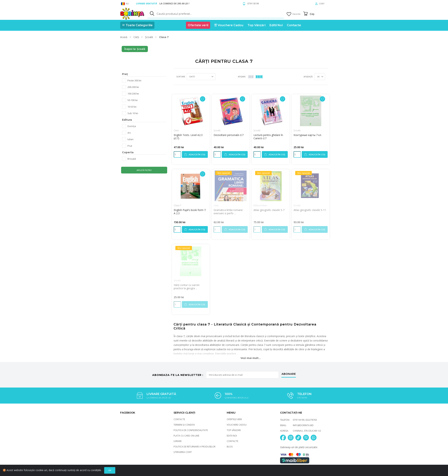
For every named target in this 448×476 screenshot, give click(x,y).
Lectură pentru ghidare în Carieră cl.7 (268, 137)
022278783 (311, 420)
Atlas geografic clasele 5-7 (269, 210)
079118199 (253, 4)
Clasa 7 (177, 205)
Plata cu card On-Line (186, 436)
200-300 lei (133, 87)
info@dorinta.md (303, 425)
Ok (110, 472)
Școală (149, 37)
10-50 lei (132, 107)
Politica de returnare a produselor (194, 447)
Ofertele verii (234, 419)
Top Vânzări (234, 430)
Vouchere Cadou (237, 425)
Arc (129, 133)
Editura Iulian (260, 205)
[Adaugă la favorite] (203, 99)
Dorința (132, 126)
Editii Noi (232, 436)
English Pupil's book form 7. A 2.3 (190, 212)
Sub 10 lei (133, 113)
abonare (289, 374)
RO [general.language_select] (125, 4)
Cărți (137, 37)
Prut (130, 146)
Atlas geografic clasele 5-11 (310, 210)
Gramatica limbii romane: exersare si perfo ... (228, 212)
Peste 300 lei (134, 80)
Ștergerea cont (183, 452)
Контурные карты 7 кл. (308, 135)
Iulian (130, 139)
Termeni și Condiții (184, 425)
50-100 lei (133, 100)
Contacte (179, 419)
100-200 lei (133, 94)
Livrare (178, 441)
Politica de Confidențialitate (191, 430)
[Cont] (320, 4)
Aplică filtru (144, 170)
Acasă (124, 37)
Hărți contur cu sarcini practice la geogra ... (187, 287)
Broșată (132, 159)
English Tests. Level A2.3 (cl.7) (188, 137)
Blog (230, 447)
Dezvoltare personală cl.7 (229, 135)
